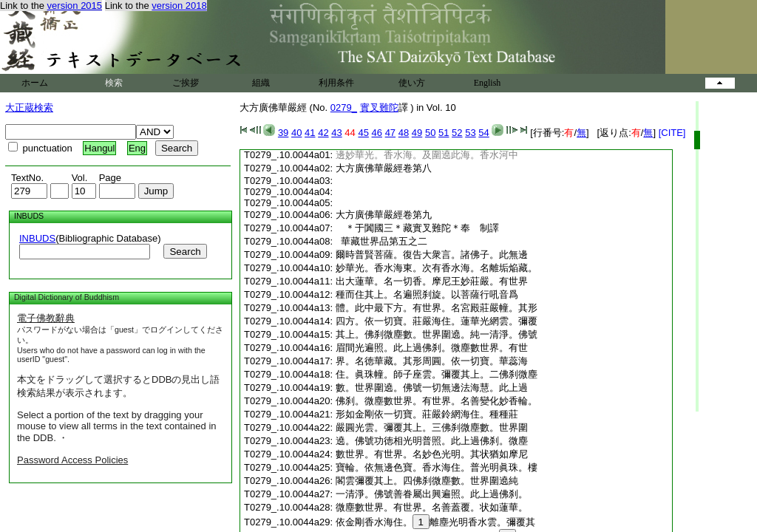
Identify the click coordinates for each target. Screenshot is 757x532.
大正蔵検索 (29, 108)
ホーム (35, 83)
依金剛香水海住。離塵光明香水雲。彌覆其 (435, 522)
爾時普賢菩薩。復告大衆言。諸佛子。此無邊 (432, 255)
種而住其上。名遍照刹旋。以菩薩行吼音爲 (427, 294)
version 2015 (75, 6)
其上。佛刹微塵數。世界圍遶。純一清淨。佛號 (437, 334)
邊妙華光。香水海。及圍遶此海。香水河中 (427, 155)
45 (363, 133)
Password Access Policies (72, 460)
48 (404, 133)
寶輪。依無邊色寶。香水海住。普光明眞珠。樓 (437, 467)
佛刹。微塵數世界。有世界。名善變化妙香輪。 (437, 401)
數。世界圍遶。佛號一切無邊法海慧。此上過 (432, 388)
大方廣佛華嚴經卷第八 (384, 168)
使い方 (412, 83)
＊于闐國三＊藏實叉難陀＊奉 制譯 (422, 228)
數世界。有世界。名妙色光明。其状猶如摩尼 (432, 454)
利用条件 (336, 83)
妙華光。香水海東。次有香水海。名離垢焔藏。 (437, 268)
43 (336, 133)
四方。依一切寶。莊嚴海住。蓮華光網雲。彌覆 (437, 321)
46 (377, 133)
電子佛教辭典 (46, 318)
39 (283, 133)
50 (430, 133)
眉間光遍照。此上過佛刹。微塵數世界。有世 (432, 348)
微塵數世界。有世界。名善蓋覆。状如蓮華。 (432, 507)
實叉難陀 (379, 108)
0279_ (344, 108)
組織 (261, 83)
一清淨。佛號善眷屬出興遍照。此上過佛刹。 (432, 494)
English (488, 83)
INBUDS (37, 238)
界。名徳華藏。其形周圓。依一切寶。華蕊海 (432, 361)
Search (185, 252)
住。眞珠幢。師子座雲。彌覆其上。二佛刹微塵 (437, 374)
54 (483, 133)
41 (310, 133)
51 (444, 133)
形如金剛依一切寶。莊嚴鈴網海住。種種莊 (427, 414)
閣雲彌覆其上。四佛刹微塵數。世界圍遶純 (427, 481)
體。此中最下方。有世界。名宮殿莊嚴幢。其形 (437, 308)
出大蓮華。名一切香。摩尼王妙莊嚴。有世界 (432, 281)
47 (390, 133)
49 (417, 133)
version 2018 (179, 6)
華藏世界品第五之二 (381, 241)
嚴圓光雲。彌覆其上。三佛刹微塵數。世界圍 (432, 427)
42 (323, 133)
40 (296, 133)
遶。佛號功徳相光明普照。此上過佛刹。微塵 (432, 441)
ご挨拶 (186, 83)
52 (457, 133)
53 (470, 133)
